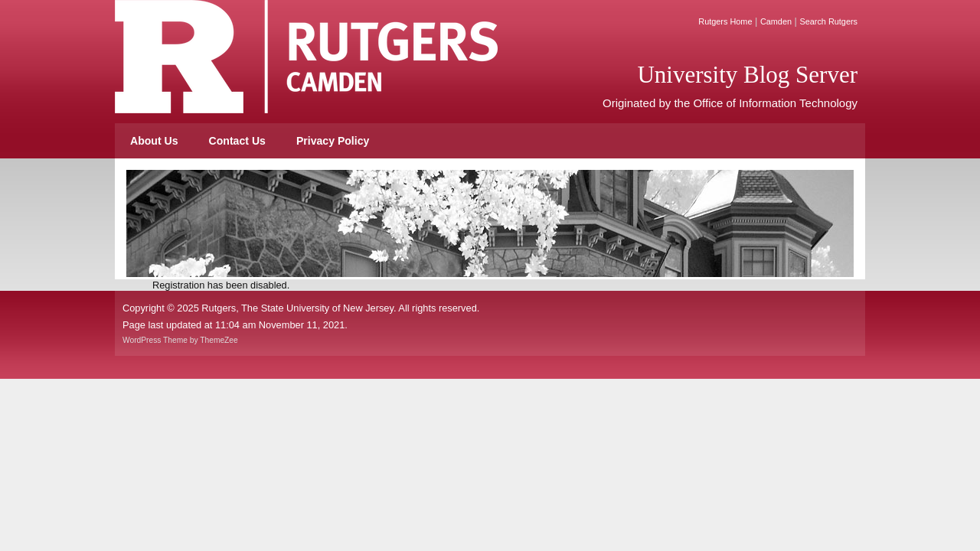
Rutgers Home (725, 21)
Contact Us (237, 141)
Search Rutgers (828, 21)
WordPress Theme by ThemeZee (180, 340)
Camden (776, 21)
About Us (154, 141)
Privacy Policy (333, 141)
